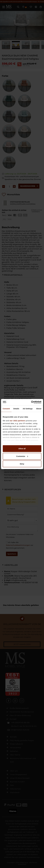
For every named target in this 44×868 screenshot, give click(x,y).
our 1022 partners (17, 420)
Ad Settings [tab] (28, 409)
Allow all (22, 449)
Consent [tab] (6, 409)
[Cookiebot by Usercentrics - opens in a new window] (31, 402)
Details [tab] (16, 409)
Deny (22, 464)
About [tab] (39, 409)
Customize (22, 456)
